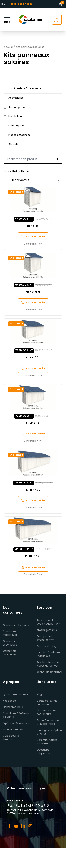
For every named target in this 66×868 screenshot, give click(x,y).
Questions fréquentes (43, 752)
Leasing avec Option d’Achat (49, 732)
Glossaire (42, 744)
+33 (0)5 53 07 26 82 (28, 806)
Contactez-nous (13, 707)
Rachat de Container (49, 672)
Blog (4, 4)
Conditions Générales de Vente (16, 715)
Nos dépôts (10, 701)
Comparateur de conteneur (47, 703)
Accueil (8, 47)
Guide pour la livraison (11, 738)
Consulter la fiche (33, 244)
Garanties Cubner (48, 740)
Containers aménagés (10, 653)
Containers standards (16, 625)
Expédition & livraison (16, 723)
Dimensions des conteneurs (46, 713)
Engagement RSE (13, 730)
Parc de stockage (47, 646)
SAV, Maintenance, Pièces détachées (48, 664)
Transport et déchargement (46, 638)
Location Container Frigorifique (48, 654)
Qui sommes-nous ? (15, 695)
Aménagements (47, 630)
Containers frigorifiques (10, 633)
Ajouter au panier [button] (33, 237)
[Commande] (35, 180)
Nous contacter (18, 801)
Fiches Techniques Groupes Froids (48, 722)
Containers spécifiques (10, 643)
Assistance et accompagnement (48, 622)
